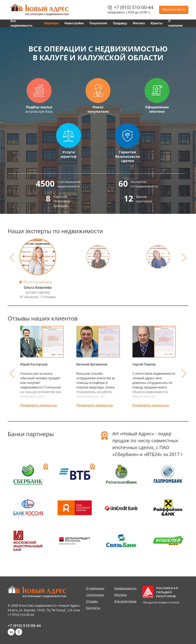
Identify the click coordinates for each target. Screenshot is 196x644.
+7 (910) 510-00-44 (134, 7)
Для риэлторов (125, 601)
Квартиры (51, 23)
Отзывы (92, 601)
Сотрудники (95, 595)
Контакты (93, 608)
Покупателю (98, 23)
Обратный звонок (174, 9)
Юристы (157, 23)
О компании (175, 23)
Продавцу (120, 23)
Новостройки (74, 23)
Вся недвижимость (22, 23)
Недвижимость (125, 588)
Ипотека (139, 23)
